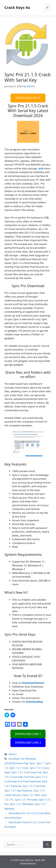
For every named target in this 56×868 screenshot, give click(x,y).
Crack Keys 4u (17, 7)
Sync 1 (40, 763)
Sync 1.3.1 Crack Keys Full (26, 772)
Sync (32, 763)
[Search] (47, 845)
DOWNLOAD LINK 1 (28, 734)
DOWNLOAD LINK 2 (28, 743)
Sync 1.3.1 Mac (31, 795)
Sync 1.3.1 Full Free (34, 786)
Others (13, 754)
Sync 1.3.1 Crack (19, 768)
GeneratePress (28, 863)
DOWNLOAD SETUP (28, 98)
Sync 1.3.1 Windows (22, 804)
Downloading (34, 702)
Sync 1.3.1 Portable (26, 800)
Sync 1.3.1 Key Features (18, 791)
